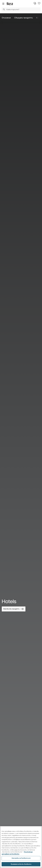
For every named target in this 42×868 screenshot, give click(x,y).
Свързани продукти (23, 18)
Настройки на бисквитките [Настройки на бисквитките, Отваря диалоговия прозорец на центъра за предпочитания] (21, 858)
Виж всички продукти (14, 609)
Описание (6, 18)
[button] (4, 10)
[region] (21, 847)
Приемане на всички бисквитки (21, 864)
